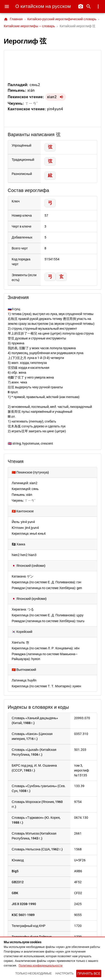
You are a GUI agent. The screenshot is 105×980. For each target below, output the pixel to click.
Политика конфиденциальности (41, 966)
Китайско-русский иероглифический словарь (62, 19)
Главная (13, 19)
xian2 (52, 97)
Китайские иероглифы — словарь (29, 26)
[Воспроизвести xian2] (61, 97)
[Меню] (7, 7)
